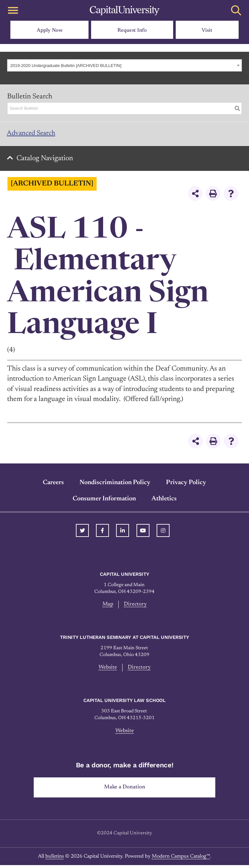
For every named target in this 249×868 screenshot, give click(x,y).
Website (108, 670)
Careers (53, 484)
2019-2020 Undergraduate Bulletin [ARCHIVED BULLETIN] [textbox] (66, 66)
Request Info (132, 30)
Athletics (164, 501)
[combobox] (124, 65)
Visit (207, 30)
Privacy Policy (186, 484)
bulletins (55, 859)
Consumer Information (104, 501)
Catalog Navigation (46, 160)
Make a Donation (125, 790)
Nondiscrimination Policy (115, 484)
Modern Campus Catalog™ (181, 859)
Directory (136, 606)
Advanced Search (33, 134)
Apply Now (50, 30)
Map (108, 606)
